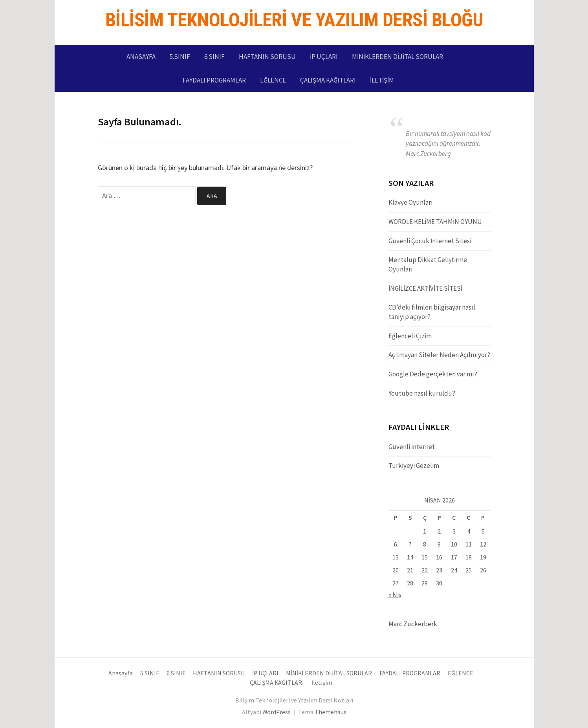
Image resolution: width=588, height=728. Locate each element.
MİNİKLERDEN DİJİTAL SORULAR (397, 57)
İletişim (382, 80)
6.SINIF (214, 57)
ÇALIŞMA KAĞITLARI (328, 80)
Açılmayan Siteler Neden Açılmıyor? (439, 355)
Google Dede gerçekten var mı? (433, 374)
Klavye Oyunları (411, 202)
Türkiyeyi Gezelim (414, 466)
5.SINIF (180, 57)
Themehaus (331, 712)
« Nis (395, 595)
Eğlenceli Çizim (410, 336)
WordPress (277, 712)
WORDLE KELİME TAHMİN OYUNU (435, 222)
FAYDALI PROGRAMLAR (214, 80)
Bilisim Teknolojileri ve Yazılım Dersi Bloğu (294, 20)
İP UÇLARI (324, 57)
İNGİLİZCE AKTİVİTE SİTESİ (425, 288)
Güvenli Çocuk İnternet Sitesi (430, 241)
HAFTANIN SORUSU (267, 57)
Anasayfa (141, 57)
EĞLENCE (273, 80)
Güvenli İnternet (412, 447)
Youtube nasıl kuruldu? (422, 393)
